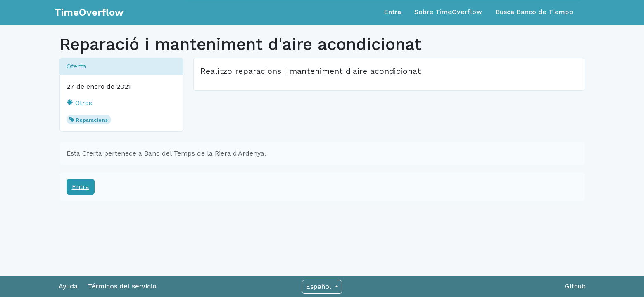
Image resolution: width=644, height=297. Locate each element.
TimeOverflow (89, 12)
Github (575, 286)
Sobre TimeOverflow (448, 12)
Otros (79, 103)
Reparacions (92, 120)
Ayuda (68, 286)
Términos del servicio (122, 286)
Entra (392, 12)
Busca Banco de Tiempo (534, 12)
